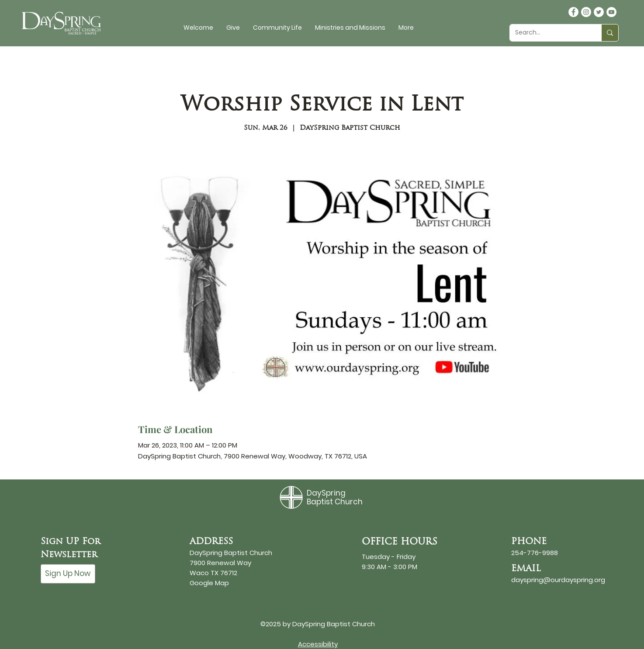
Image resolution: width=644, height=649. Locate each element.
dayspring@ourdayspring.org (558, 580)
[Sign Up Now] (68, 574)
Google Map (209, 583)
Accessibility (318, 644)
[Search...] (549, 33)
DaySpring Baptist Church (335, 497)
